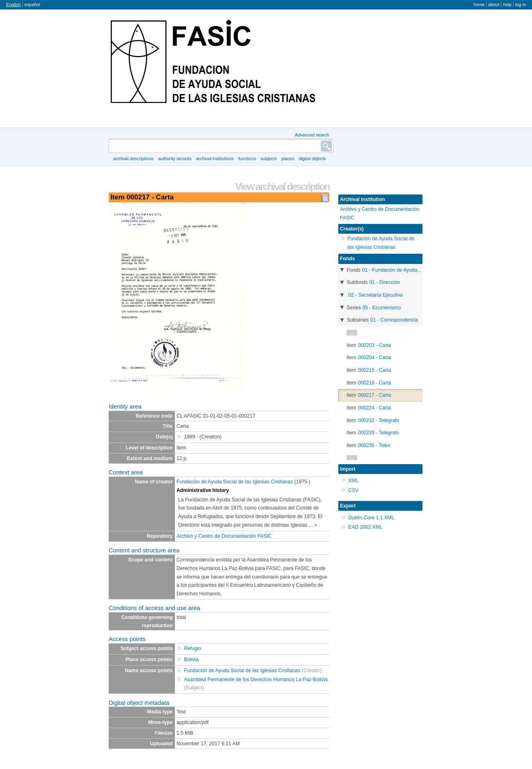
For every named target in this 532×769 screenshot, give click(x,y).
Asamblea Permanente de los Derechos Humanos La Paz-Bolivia (256, 680)
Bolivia (191, 659)
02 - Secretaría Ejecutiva (375, 295)
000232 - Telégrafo (379, 420)
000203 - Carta (374, 345)
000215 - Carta (374, 370)
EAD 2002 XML (365, 527)
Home (479, 4)
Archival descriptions (133, 159)
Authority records (175, 159)
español (32, 4)
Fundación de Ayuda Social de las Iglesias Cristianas (235, 482)
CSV (353, 490)
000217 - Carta (374, 395)
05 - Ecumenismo (382, 308)
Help (507, 4)
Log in (521, 4)
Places (288, 159)
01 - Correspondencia (394, 320)
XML (353, 481)
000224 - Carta (374, 408)
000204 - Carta (374, 358)
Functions (247, 159)
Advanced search (312, 135)
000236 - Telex (374, 445)
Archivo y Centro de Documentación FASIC (224, 536)
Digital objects (312, 159)
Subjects (268, 159)
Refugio (192, 648)
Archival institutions (215, 159)
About (494, 4)
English (13, 4)
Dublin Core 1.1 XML (371, 518)
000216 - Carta (374, 383)
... (352, 333)
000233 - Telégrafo (379, 433)
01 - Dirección (385, 282)
